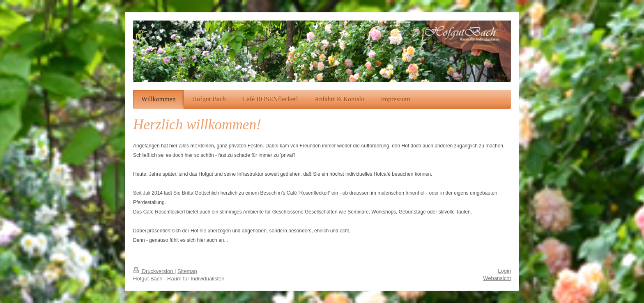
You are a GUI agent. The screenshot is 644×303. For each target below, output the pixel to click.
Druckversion (154, 271)
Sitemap (187, 271)
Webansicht (497, 278)
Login (504, 271)
